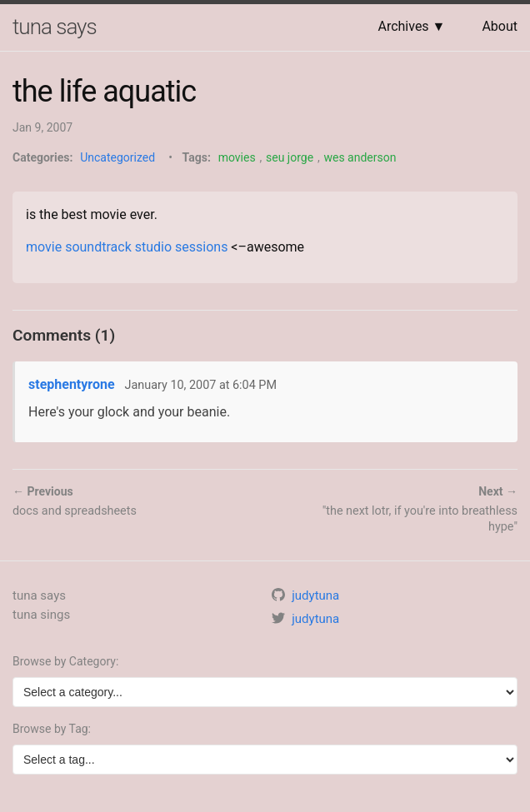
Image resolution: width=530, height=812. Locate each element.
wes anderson (360, 157)
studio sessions (182, 247)
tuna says (55, 27)
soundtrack (98, 247)
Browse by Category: (65, 661)
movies (237, 157)
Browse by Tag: (52, 729)
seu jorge (290, 157)
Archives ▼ (411, 26)
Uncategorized (117, 157)
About (500, 26)
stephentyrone (72, 384)
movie (44, 247)
